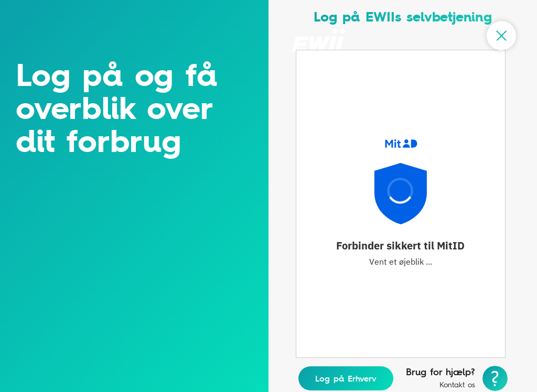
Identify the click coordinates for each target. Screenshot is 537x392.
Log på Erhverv (346, 378)
